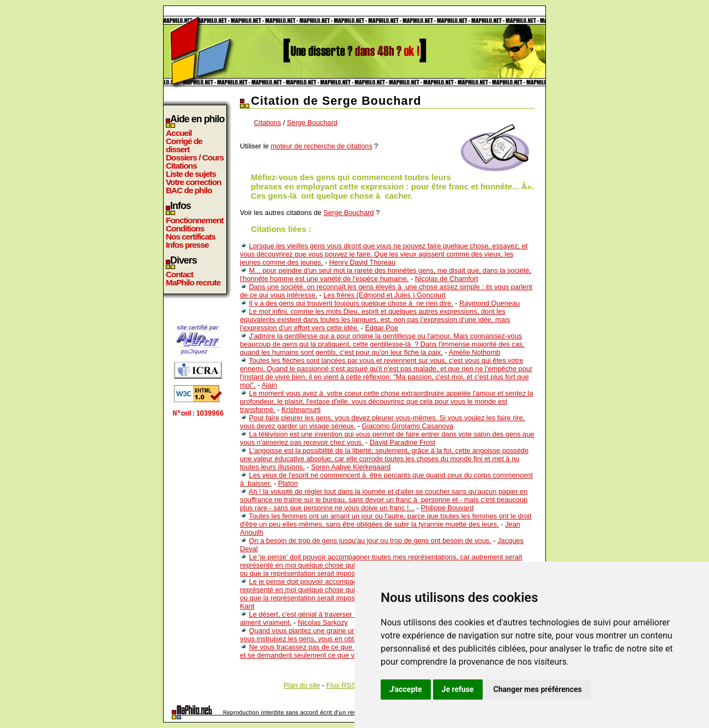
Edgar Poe (382, 328)
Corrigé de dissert (184, 145)
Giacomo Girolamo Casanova (407, 426)
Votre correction (194, 182)
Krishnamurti (301, 410)
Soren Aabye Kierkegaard (351, 467)
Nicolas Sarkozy (323, 622)
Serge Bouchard (312, 123)
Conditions (185, 228)
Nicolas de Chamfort (447, 279)
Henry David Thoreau (362, 262)
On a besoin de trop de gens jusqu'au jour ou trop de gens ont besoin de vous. (370, 541)
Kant (247, 606)
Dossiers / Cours (195, 157)
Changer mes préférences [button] (538, 689)
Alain (269, 385)
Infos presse (187, 245)
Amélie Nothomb (475, 352)
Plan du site (302, 685)
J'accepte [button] (406, 689)
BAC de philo (189, 190)
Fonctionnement (194, 220)
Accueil (179, 133)
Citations (181, 166)
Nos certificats (191, 237)
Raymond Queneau (489, 303)
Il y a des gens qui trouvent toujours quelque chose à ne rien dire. (351, 303)
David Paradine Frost (402, 442)
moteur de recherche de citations (321, 146)
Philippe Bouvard (447, 508)
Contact (179, 274)
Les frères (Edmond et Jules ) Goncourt (384, 295)
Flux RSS (341, 685)
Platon (288, 483)
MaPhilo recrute (193, 282)
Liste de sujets (191, 174)
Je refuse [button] (458, 689)
